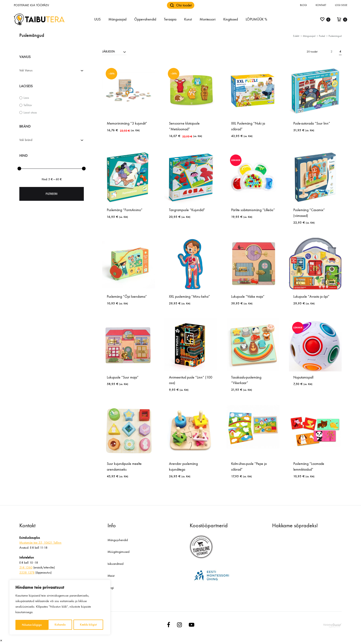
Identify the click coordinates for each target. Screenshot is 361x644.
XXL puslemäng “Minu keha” (189, 296)
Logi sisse (341, 5)
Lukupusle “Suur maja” (123, 377)
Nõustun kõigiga (88, 625)
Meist (111, 576)
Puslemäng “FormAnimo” (125, 210)
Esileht (296, 36)
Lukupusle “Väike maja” (248, 296)
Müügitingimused (118, 552)
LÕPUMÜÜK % (256, 19)
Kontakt (321, 5)
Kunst (188, 19)
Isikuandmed (115, 564)
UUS (97, 19)
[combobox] (114, 51)
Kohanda (27, 625)
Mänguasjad (117, 19)
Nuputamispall (303, 377)
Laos (26, 98)
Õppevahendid (145, 19)
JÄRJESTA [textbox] (109, 51)
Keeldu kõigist (55, 625)
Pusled (322, 36)
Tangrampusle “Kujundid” (187, 210)
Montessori (208, 19)
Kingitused (231, 19)
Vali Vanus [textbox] (26, 70)
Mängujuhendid (118, 540)
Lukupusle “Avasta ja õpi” (311, 296)
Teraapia (170, 19)
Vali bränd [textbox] (26, 140)
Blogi (303, 5)
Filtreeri (52, 194)
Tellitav (28, 105)
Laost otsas (30, 112)
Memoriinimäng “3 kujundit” (127, 123)
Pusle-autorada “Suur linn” (312, 123)
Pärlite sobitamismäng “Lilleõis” (253, 210)
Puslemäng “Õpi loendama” (127, 296)
